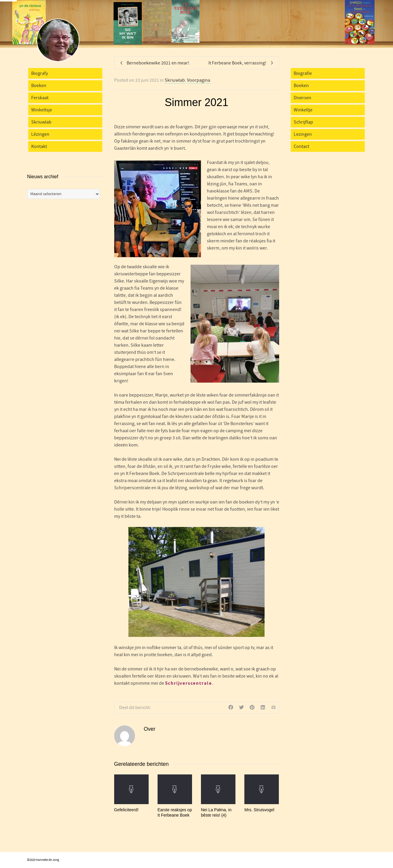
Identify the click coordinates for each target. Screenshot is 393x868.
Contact (301, 146)
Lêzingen (40, 134)
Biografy (40, 73)
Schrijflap (303, 122)
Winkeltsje (42, 110)
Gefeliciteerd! (126, 810)
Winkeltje (303, 110)
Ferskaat (40, 98)
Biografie (303, 73)
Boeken (39, 86)
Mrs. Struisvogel (259, 810)
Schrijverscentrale (188, 683)
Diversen (302, 98)
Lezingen (303, 134)
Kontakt (39, 146)
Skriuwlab (175, 80)
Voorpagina (199, 80)
